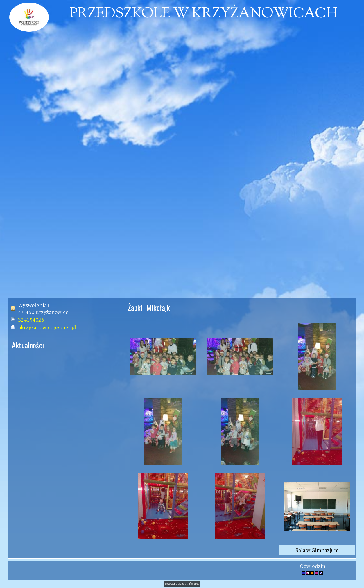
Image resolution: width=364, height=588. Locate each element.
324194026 (31, 320)
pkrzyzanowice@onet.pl (47, 327)
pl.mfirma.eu (192, 584)
